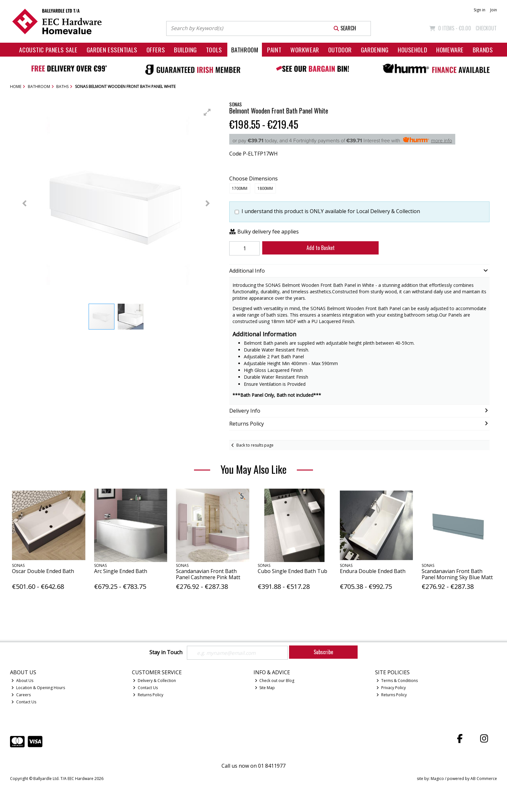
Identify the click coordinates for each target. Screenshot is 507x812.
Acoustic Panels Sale (48, 50)
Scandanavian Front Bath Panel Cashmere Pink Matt (208, 574)
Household (412, 50)
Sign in (480, 10)
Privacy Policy (391, 688)
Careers (21, 695)
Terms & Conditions (397, 681)
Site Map (265, 688)
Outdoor (340, 50)
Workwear (305, 50)
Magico (437, 779)
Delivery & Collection (154, 681)
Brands (483, 50)
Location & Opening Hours (38, 688)
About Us (22, 681)
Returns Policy (148, 695)
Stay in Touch (166, 653)
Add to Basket (319, 248)
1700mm (240, 188)
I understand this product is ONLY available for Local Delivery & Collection (331, 211)
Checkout (486, 28)
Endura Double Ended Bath (373, 571)
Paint (274, 50)
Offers (156, 50)
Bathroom (245, 50)
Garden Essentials (112, 50)
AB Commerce (484, 779)
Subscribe (323, 652)
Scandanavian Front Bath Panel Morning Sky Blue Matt (457, 574)
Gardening (375, 50)
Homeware (450, 50)
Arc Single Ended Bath (121, 571)
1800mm (265, 188)
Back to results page (255, 445)
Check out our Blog (275, 681)
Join (494, 10)
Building (185, 50)
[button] (207, 112)
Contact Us (24, 702)
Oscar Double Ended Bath (43, 571)
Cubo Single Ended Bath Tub (292, 571)
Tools (214, 50)
